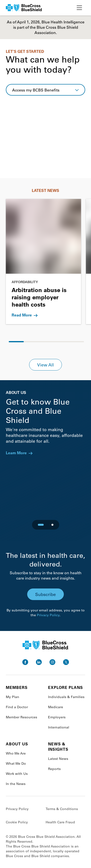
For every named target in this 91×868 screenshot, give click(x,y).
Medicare (56, 707)
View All (45, 365)
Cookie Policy (17, 822)
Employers (57, 717)
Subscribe (45, 594)
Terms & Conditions (62, 809)
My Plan (12, 697)
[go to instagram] (52, 662)
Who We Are (16, 753)
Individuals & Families (66, 697)
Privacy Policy (48, 615)
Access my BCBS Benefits (36, 90)
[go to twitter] (66, 662)
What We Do (16, 763)
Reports (54, 769)
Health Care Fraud (60, 822)
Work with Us (17, 774)
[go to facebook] (25, 662)
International (59, 727)
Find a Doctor (17, 707)
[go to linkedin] (39, 662)
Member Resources (21, 717)
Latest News (58, 759)
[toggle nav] (79, 8)
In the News (16, 784)
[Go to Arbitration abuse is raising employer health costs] (43, 262)
